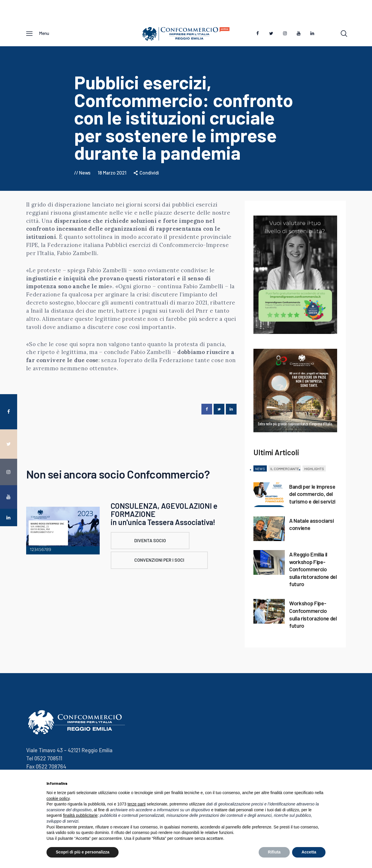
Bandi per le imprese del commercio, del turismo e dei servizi (312, 496)
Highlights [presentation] (314, 470)
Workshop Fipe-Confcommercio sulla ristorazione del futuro (313, 616)
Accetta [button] (309, 852)
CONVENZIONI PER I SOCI (174, 564)
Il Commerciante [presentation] (285, 470)
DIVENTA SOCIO (164, 543)
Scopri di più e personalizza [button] (83, 852)
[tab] (260, 471)
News (85, 174)
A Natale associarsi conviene (312, 526)
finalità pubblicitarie (80, 815)
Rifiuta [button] (274, 852)
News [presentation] (260, 470)
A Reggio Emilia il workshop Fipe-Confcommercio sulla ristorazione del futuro (313, 571)
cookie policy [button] (58, 798)
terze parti (137, 804)
